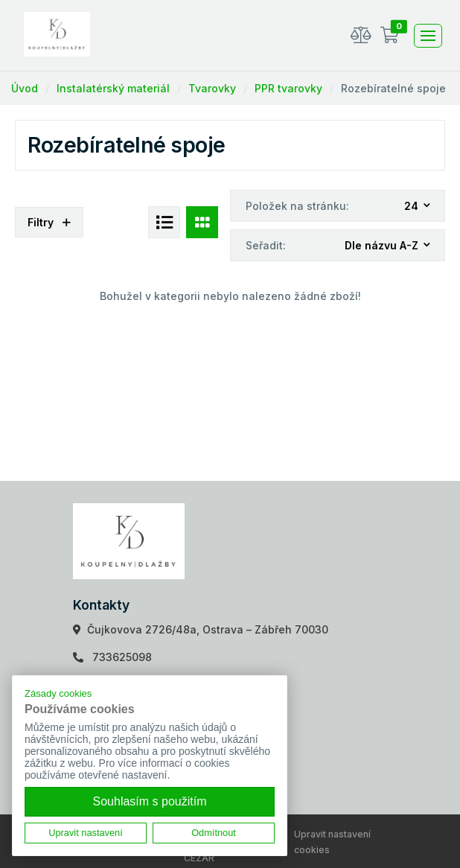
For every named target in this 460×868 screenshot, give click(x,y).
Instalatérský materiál (113, 88)
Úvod (25, 88)
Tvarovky (212, 88)
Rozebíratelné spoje (393, 88)
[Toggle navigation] (428, 36)
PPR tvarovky (288, 88)
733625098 (122, 657)
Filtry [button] (49, 222)
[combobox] (418, 207)
